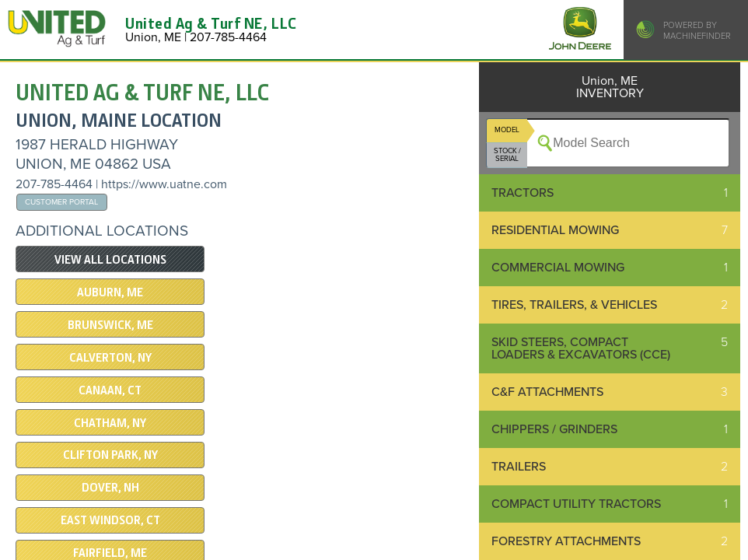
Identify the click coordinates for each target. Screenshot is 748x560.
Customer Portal (61, 202)
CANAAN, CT (110, 390)
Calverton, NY (110, 358)
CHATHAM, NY (110, 423)
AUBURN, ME (110, 292)
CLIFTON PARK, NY (110, 455)
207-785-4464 (54, 184)
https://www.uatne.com (164, 184)
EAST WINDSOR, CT (110, 520)
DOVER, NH (110, 488)
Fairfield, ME (110, 553)
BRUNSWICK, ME (110, 325)
